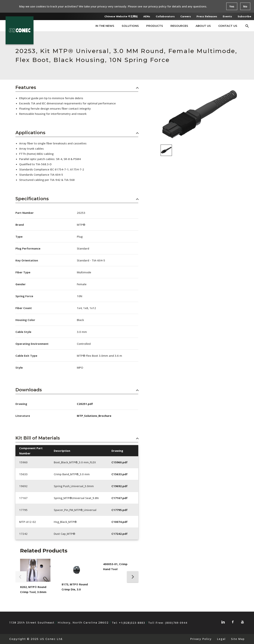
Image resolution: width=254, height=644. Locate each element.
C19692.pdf (119, 486)
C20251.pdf (85, 404)
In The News (105, 26)
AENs (147, 16)
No (245, 6)
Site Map (238, 639)
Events (227, 16)
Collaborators (165, 16)
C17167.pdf (119, 498)
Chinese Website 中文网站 (121, 16)
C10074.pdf (119, 522)
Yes (232, 6)
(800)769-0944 (176, 623)
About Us (203, 26)
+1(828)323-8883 (132, 623)
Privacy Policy (201, 639)
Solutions (130, 26)
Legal (221, 639)
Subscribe (244, 16)
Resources (179, 26)
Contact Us (228, 26)
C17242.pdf (119, 534)
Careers (186, 16)
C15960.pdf (119, 462)
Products (155, 26)
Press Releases (207, 16)
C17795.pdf (119, 510)
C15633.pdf (119, 474)
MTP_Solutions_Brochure (94, 416)
